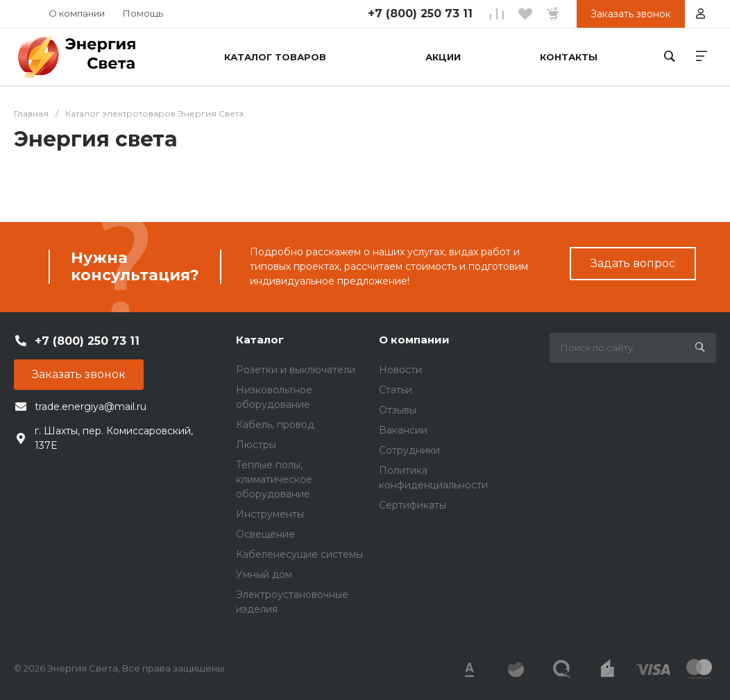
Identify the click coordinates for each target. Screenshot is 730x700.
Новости (400, 370)
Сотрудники (409, 450)
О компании (77, 13)
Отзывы (398, 410)
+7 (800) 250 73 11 (420, 14)
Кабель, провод (275, 425)
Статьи (396, 390)
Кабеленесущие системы (299, 554)
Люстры (256, 445)
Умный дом (264, 574)
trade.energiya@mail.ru (91, 407)
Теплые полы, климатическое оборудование (274, 479)
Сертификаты (413, 505)
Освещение (265, 534)
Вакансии (403, 430)
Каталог (260, 340)
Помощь (143, 13)
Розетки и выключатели (296, 370)
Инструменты (270, 514)
